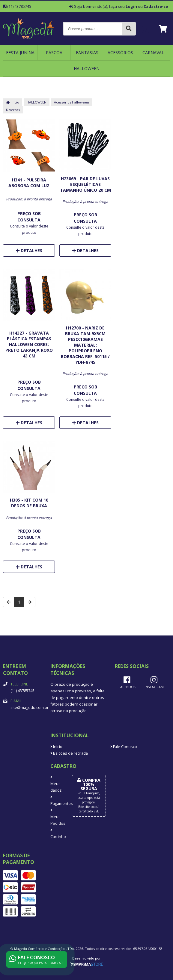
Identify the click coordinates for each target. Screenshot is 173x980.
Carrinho (57, 834)
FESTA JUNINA (20, 53)
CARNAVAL (153, 53)
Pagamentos (57, 801)
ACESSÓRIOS (120, 53)
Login (131, 6)
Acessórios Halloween (72, 102)
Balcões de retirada (69, 753)
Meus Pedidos (57, 817)
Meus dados (56, 784)
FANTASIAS (87, 53)
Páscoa (54, 53)
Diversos (13, 110)
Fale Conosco (124, 747)
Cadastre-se (156, 6)
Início (13, 102)
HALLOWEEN (87, 68)
